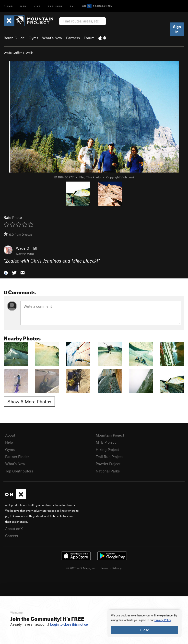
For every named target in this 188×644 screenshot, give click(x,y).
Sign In (177, 29)
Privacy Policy (163, 620)
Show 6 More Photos (29, 402)
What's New (52, 38)
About (10, 435)
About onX (14, 529)
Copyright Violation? (120, 177)
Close (144, 630)
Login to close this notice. (69, 624)
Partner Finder (17, 457)
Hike (37, 6)
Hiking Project (107, 450)
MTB (23, 6)
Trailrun (55, 6)
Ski (72, 6)
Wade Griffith (13, 53)
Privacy (117, 568)
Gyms (33, 38)
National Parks (108, 471)
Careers (12, 536)
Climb (8, 6)
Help (9, 442)
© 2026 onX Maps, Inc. (81, 568)
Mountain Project (110, 435)
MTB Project (106, 442)
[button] (6, 272)
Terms (104, 568)
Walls (29, 53)
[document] (144, 624)
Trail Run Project (109, 457)
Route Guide (14, 38)
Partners (73, 38)
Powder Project (108, 464)
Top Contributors (19, 471)
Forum (89, 38)
